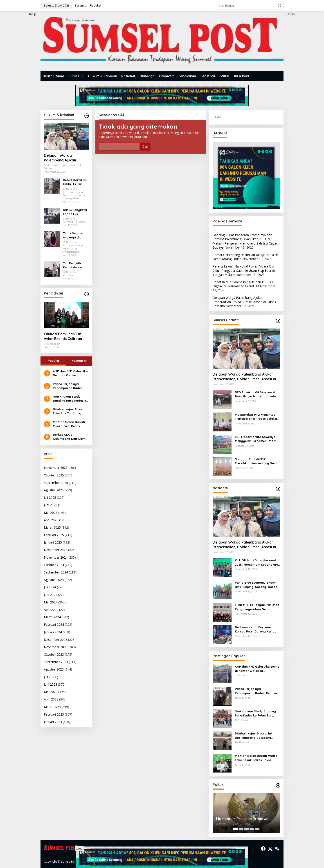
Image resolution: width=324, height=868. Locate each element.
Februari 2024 (54, 624)
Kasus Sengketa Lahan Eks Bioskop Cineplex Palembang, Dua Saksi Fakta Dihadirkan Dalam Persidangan (76, 212)
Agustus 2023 (54, 669)
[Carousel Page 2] (241, 829)
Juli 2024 (50, 587)
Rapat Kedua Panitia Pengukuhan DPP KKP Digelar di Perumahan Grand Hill (244, 284)
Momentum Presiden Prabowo (242, 819)
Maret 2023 (52, 707)
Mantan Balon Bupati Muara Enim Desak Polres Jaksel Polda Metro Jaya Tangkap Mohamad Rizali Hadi (69, 424)
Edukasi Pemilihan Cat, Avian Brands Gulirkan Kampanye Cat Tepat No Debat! (65, 336)
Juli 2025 (50, 497)
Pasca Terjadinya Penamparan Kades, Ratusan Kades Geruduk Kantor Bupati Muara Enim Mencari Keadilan (70, 386)
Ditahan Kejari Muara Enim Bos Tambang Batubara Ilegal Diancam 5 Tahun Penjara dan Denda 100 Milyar (70, 411)
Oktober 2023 (54, 654)
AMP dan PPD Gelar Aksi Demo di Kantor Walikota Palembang (70, 373)
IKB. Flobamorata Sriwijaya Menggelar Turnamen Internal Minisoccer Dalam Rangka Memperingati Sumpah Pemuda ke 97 (257, 439)
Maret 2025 (52, 527)
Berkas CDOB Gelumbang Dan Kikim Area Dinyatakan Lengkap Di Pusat (69, 437)
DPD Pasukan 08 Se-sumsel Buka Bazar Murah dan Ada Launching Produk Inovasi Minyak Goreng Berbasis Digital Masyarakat (255, 394)
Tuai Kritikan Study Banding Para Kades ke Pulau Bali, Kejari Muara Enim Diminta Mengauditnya (70, 399)
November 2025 (56, 468)
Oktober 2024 (54, 565)
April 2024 (51, 610)
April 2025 (51, 520)
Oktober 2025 (54, 475)
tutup (33, 14)
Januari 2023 (53, 722)
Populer (53, 360)
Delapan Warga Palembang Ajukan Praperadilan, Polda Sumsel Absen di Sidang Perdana (64, 158)
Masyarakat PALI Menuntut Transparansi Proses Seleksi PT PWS (256, 417)
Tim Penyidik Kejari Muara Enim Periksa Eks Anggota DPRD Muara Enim (75, 265)
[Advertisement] (24, 79)
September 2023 (56, 662)
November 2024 (56, 557)
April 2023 (51, 699)
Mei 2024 (51, 602)
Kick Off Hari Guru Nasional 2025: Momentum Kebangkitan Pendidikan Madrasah (257, 562)
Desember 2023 (56, 640)
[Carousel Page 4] (252, 829)
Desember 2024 (56, 550)
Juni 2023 (51, 684)
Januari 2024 (53, 632)
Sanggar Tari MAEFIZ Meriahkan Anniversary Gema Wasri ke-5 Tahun (257, 461)
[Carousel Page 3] (246, 829)
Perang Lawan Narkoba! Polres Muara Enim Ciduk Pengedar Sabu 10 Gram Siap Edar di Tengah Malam (244, 270)
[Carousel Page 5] (257, 829)
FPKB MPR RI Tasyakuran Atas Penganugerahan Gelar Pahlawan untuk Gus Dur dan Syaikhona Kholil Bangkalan (257, 607)
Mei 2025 (51, 513)
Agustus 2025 (54, 490)
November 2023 (56, 647)
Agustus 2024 (54, 580)
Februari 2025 (54, 535)
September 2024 (56, 572)
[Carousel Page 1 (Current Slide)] (236, 829)
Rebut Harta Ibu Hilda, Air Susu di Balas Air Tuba (75, 182)
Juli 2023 (50, 677)
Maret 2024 (52, 617)
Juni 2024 (51, 595)
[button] (280, 6)
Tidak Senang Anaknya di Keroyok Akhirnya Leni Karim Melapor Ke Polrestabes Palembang (74, 235)
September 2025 (56, 483)
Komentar (79, 360)
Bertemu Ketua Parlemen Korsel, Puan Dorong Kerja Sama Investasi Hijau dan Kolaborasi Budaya (255, 629)
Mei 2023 (51, 692)
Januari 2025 (53, 542)
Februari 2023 (54, 714)
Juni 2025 (51, 505)
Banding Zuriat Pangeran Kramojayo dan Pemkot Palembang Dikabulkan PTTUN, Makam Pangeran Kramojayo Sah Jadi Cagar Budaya (245, 241)
